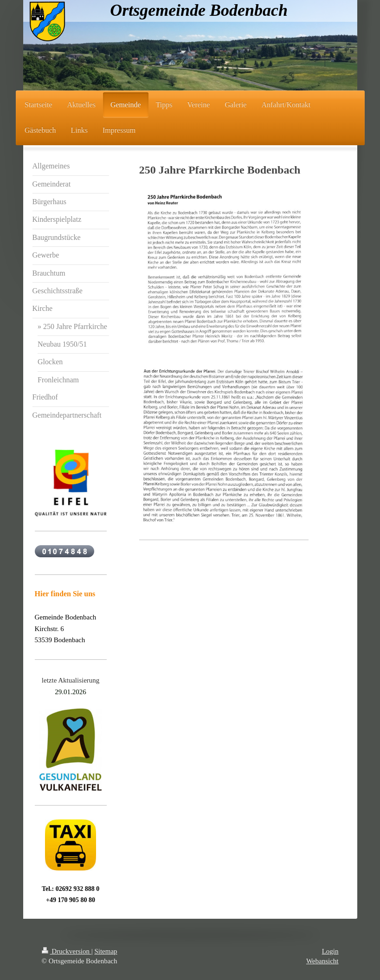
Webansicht (322, 961)
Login (330, 951)
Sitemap (106, 951)
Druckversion (67, 951)
